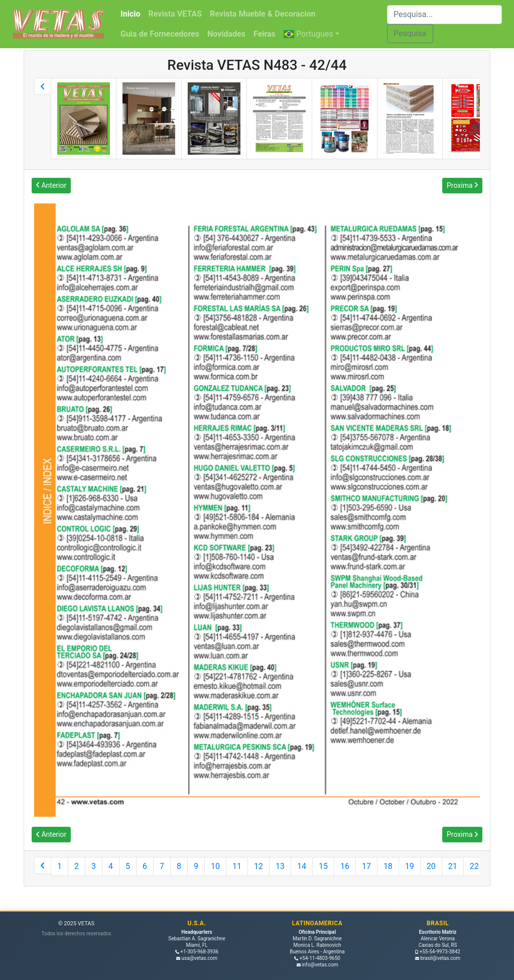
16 (345, 866)
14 (302, 866)
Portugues (308, 34)
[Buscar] (444, 15)
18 (388, 866)
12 (259, 866)
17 (366, 866)
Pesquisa (410, 33)
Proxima (462, 185)
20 (431, 866)
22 (474, 866)
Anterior (51, 185)
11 (237, 866)
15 (323, 866)
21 (453, 866)
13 (280, 866)
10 (215, 866)
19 (410, 866)
